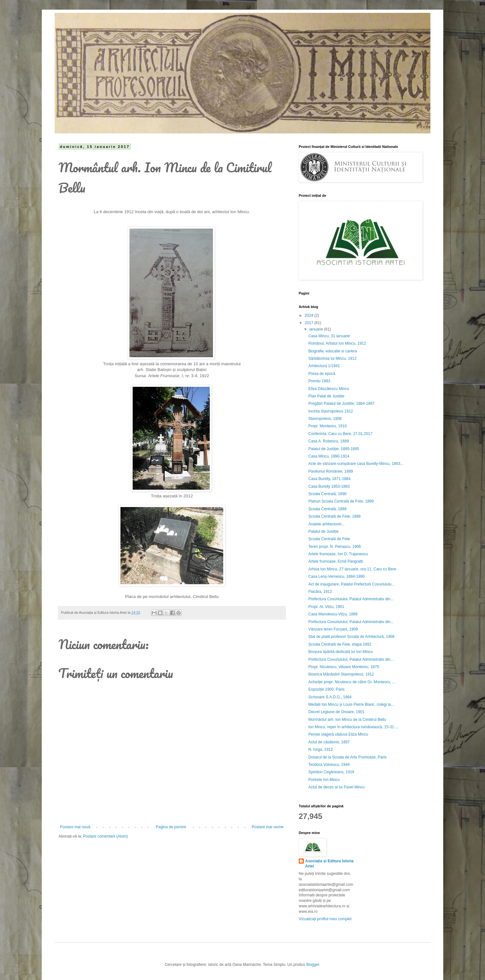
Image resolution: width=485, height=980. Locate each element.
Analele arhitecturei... (326, 524)
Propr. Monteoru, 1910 (327, 426)
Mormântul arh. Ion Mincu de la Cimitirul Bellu (347, 720)
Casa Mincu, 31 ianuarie (329, 336)
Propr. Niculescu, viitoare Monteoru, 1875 (344, 667)
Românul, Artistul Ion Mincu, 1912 (337, 343)
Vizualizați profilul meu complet (325, 919)
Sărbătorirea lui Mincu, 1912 (332, 358)
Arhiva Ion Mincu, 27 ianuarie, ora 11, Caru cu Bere (352, 569)
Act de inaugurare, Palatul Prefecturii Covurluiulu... (352, 584)
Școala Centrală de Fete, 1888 (335, 516)
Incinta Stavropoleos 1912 (331, 411)
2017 (310, 323)
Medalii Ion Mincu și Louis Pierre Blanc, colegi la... (351, 704)
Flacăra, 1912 (320, 592)
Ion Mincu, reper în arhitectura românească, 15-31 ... (353, 727)
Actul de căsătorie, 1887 (329, 742)
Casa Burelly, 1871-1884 (329, 479)
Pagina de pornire (171, 827)
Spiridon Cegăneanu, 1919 (331, 772)
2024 (310, 315)
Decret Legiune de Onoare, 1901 (336, 712)
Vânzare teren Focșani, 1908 (333, 629)
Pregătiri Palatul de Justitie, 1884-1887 (341, 404)
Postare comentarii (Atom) (106, 836)
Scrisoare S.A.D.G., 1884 (330, 697)
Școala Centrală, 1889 (327, 509)
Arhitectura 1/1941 (324, 366)
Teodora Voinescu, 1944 (329, 765)
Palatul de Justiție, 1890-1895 (334, 449)
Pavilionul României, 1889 (331, 471)
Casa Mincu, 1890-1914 (329, 456)
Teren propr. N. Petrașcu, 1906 (335, 547)
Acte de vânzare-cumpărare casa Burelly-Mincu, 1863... (356, 464)
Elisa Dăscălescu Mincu (329, 389)
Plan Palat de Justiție (326, 396)
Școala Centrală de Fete (329, 539)
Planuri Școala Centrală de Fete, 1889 (341, 501)
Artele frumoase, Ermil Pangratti (336, 561)
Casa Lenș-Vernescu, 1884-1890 (336, 576)
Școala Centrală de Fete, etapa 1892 (340, 644)
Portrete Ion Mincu (324, 780)
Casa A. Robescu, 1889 (329, 441)
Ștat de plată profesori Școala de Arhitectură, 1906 (351, 637)
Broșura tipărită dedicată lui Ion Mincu (341, 652)
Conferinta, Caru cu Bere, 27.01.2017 (340, 434)
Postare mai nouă (75, 827)
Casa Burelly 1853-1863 (329, 486)
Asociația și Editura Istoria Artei (329, 864)
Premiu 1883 (319, 381)
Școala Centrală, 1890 (327, 494)
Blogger (313, 965)
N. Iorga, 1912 (321, 749)
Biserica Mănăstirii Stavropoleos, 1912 (341, 674)
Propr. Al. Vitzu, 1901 (326, 607)
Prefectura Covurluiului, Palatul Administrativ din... (351, 599)
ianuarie (317, 329)
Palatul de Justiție (323, 531)
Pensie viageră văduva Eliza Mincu (338, 734)
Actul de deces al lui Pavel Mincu (336, 787)
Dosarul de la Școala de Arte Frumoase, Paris (347, 757)
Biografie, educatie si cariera (333, 351)
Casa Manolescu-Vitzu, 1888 (333, 614)
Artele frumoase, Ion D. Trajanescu (338, 554)
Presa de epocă (322, 374)
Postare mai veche (268, 827)
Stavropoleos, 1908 (325, 419)
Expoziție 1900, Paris (326, 689)
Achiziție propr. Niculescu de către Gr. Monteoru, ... (352, 682)
